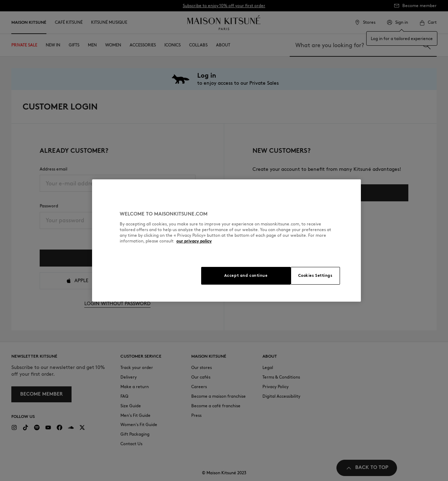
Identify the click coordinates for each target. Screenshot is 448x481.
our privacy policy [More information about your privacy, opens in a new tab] (194, 241)
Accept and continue (246, 275)
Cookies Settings (315, 275)
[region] (226, 240)
